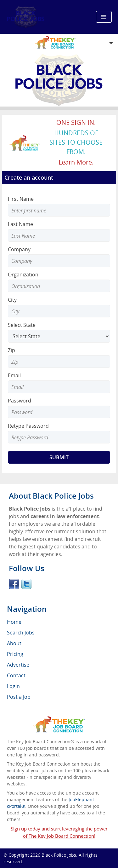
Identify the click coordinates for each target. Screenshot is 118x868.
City (12, 300)
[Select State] (59, 336)
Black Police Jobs (59, 855)
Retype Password (28, 426)
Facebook (14, 584)
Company (19, 249)
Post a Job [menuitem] (19, 697)
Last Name (20, 224)
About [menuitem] (14, 643)
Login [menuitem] (13, 686)
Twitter (26, 584)
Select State (22, 325)
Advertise (18, 665)
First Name (21, 199)
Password (20, 401)
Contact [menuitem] (16, 675)
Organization (23, 275)
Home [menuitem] (14, 622)
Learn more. (76, 162)
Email (14, 375)
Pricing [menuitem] (15, 654)
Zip (11, 350)
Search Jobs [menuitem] (21, 633)
